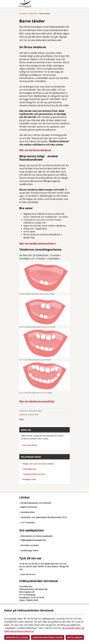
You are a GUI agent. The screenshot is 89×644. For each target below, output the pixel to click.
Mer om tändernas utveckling (37, 401)
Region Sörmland (28, 507)
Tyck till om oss (28, 574)
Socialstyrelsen (27, 512)
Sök (61, 4)
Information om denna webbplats (37, 536)
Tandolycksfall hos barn (33, 474)
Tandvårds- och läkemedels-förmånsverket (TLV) (43, 517)
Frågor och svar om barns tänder (38, 464)
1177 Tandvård (27, 523)
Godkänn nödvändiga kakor (48, 637)
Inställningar (75, 637)
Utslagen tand (29, 479)
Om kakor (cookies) (30, 545)
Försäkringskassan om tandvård (35, 503)
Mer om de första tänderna (35, 150)
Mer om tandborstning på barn (38, 243)
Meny (68, 4)
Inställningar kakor (30, 550)
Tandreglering (29, 469)
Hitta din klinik (30, 445)
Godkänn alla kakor (17, 637)
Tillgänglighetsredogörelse (33, 540)
